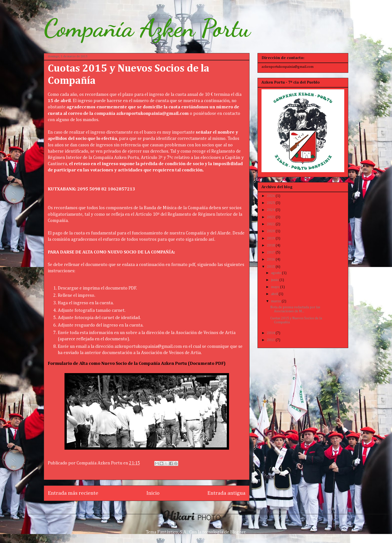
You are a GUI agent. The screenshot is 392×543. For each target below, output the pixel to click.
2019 (271, 238)
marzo (276, 301)
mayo (276, 287)
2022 (271, 224)
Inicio (153, 493)
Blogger (238, 532)
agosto (276, 273)
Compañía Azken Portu (147, 28)
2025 (271, 203)
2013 (271, 340)
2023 (271, 217)
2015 (271, 267)
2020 (271, 231)
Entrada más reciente (73, 493)
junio (275, 280)
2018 (271, 245)
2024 (271, 210)
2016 (271, 259)
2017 (271, 252)
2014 (271, 333)
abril (275, 294)
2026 (271, 196)
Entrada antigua (226, 493)
